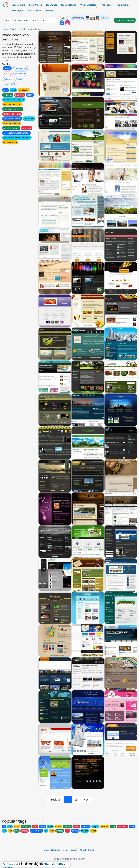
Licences (56, 850)
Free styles (18, 11)
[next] (86, 800)
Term (65, 850)
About (83, 850)
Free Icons (106, 5)
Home (6, 29)
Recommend (20, 74)
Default (7, 68)
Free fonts (52, 5)
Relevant (8, 79)
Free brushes (123, 5)
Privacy (74, 850)
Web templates (88, 5)
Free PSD (51, 11)
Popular (19, 79)
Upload (64, 18)
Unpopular (9, 84)
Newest (7, 74)
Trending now (21, 68)
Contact (92, 850)
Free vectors (18, 5)
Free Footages (69, 5)
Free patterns (35, 11)
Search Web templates (16, 20)
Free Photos (35, 5)
